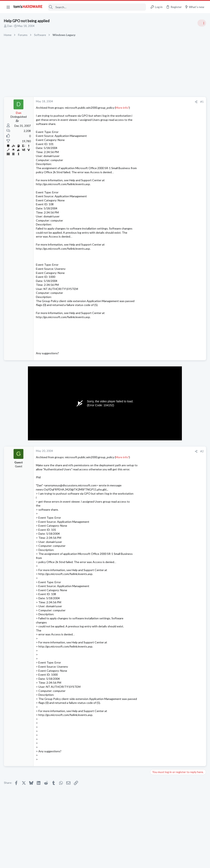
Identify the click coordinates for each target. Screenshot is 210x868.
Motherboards (161, 416)
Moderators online (159, 543)
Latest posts (154, 396)
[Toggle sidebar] (202, 23)
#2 (136, 451)
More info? (123, 108)
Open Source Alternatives (175, 326)
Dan (10, 26)
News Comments (162, 298)
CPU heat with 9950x (172, 255)
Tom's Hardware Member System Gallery (178, 306)
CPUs (155, 266)
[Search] (97, 7)
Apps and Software (163, 338)
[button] (8, 7)
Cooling (156, 436)
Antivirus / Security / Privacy (169, 247)
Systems (157, 318)
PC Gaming (158, 385)
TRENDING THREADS (158, 222)
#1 (136, 102)
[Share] (130, 102)
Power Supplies (161, 456)
